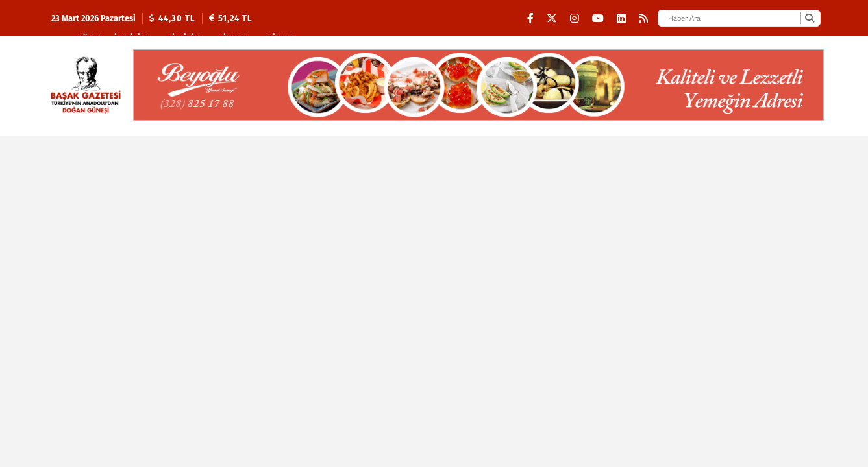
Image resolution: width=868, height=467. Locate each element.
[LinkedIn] (621, 18)
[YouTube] (598, 18)
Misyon (281, 39)
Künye (90, 39)
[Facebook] (530, 18)
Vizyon (232, 39)
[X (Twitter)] (552, 18)
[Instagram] (575, 18)
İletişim (130, 39)
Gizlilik (183, 39)
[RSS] (643, 18)
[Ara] (809, 18)
